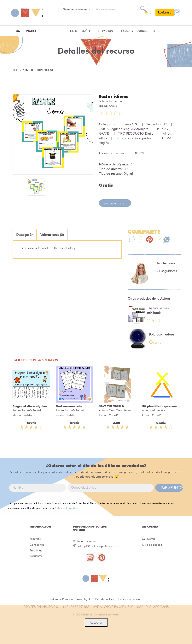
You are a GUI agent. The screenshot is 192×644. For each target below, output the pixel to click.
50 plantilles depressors (160, 406)
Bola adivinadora (161, 334)
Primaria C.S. (129, 124)
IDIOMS (138, 153)
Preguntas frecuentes (36, 554)
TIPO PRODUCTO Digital (137, 133)
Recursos (127, 31)
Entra (148, 12)
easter (120, 153)
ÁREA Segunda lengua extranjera (125, 129)
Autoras (143, 31)
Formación (107, 31)
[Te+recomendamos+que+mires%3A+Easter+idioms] (141, 240)
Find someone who (69, 406)
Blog (156, 31)
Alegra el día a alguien (30, 406)
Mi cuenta (149, 539)
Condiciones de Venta (129, 599)
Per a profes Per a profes (134, 138)
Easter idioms (114, 96)
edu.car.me (158, 410)
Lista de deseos (152, 545)
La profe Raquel (32, 410)
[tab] (25, 234)
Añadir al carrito (115, 203)
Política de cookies (103, 599)
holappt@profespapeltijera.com (97, 546)
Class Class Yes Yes (120, 410)
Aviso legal (83, 599)
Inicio (73, 31)
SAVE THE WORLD (111, 406)
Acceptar (96, 622)
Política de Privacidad (66, 508)
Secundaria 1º (157, 124)
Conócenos (37, 545)
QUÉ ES (88, 31)
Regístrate (165, 12)
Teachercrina (116, 101)
